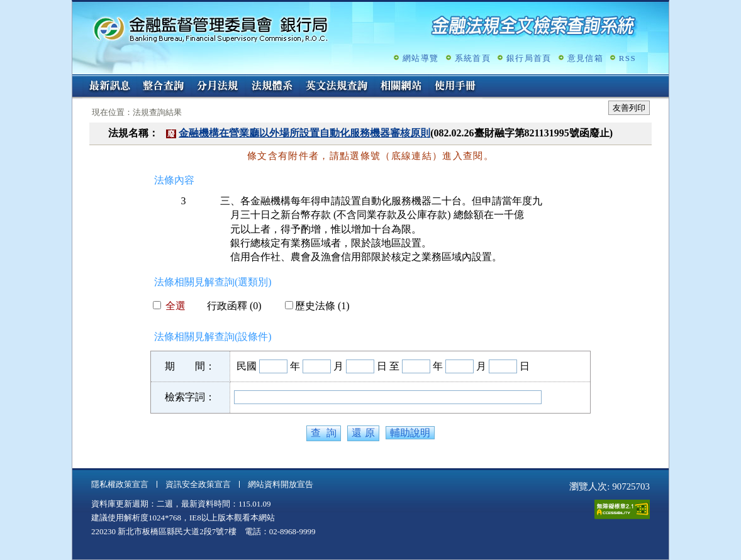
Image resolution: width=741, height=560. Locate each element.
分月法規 (218, 87)
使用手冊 (455, 87)
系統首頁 (473, 58)
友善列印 (629, 108)
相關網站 (401, 87)
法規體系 (272, 87)
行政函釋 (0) (229, 306)
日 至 (388, 366)
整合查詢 (164, 87)
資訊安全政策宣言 (198, 484)
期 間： (190, 366)
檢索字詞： (190, 397)
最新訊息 (109, 87)
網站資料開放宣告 (281, 484)
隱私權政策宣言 (120, 484)
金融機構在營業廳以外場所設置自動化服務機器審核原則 (304, 133)
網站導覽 (421, 58)
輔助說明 (410, 433)
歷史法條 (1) (317, 306)
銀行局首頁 (529, 58)
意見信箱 (585, 58)
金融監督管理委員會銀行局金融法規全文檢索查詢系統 (211, 29)
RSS (627, 58)
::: (76, 80)
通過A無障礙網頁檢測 (622, 509)
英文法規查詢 (337, 87)
